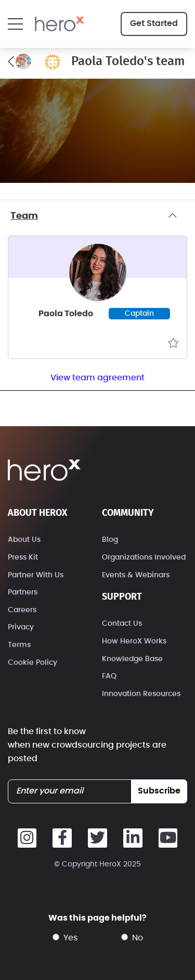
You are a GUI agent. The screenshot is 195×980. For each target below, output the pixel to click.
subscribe (159, 791)
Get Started (154, 23)
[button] (15, 24)
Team (97, 216)
